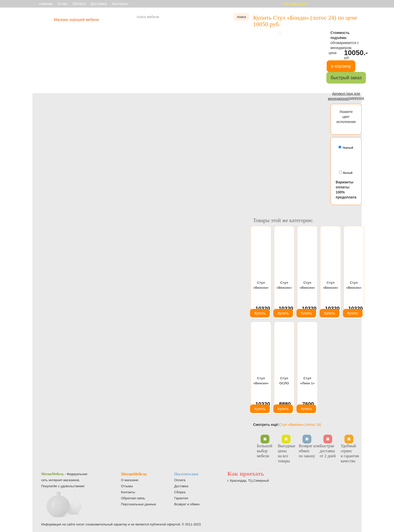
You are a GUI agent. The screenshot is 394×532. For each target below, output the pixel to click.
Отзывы (127, 486)
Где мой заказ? (295, 4)
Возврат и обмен (187, 504)
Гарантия (181, 498)
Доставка (99, 4)
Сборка (180, 492)
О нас (63, 4)
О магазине (130, 480)
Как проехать (246, 474)
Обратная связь (133, 498)
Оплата (79, 4)
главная (46, 4)
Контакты (120, 4)
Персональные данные (139, 504)
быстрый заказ (346, 78)
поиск (241, 17)
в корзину (341, 66)
